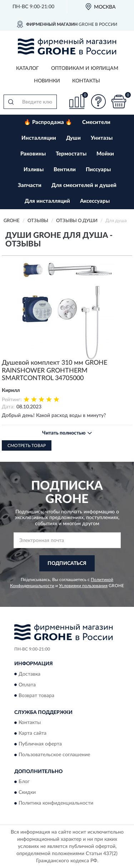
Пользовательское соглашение (54, 755)
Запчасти (30, 185)
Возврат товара (36, 696)
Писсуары (98, 170)
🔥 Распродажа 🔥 (48, 122)
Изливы (34, 170)
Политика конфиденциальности (56, 804)
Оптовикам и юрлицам (85, 68)
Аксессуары (95, 201)
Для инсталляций (47, 201)
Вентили (65, 170)
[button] (98, 102)
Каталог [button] (28, 68)
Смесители (96, 122)
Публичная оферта (40, 744)
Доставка (29, 674)
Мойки (105, 154)
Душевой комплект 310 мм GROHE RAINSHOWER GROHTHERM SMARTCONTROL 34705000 (54, 371)
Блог (24, 782)
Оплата (27, 685)
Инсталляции (39, 138)
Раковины (33, 154)
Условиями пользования (83, 586)
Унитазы (102, 138)
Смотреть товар (27, 446)
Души (73, 138)
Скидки (27, 793)
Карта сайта (33, 733)
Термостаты (71, 154)
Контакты (86, 81)
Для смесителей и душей (84, 185)
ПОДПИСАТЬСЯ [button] (67, 564)
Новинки (47, 81)
